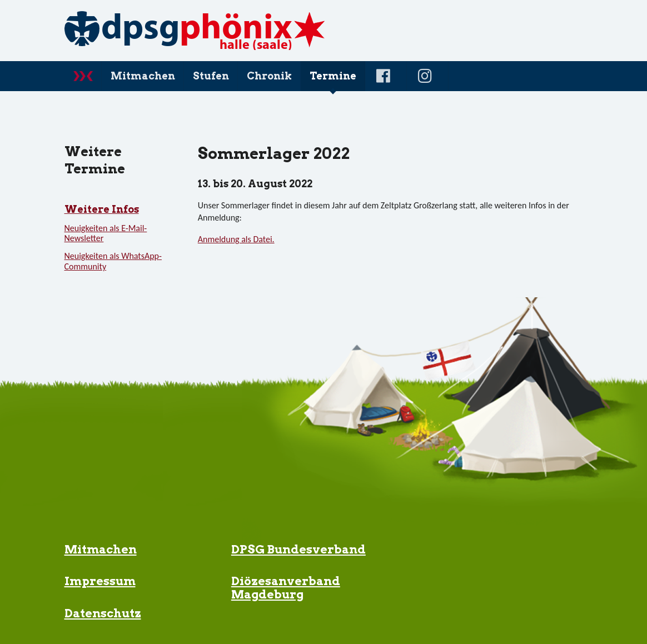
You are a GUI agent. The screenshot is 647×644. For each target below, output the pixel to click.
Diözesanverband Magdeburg (286, 587)
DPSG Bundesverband (298, 550)
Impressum (100, 581)
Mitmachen (101, 550)
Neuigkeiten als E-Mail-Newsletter (106, 233)
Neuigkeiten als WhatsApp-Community (113, 261)
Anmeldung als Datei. (236, 239)
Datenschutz (103, 613)
